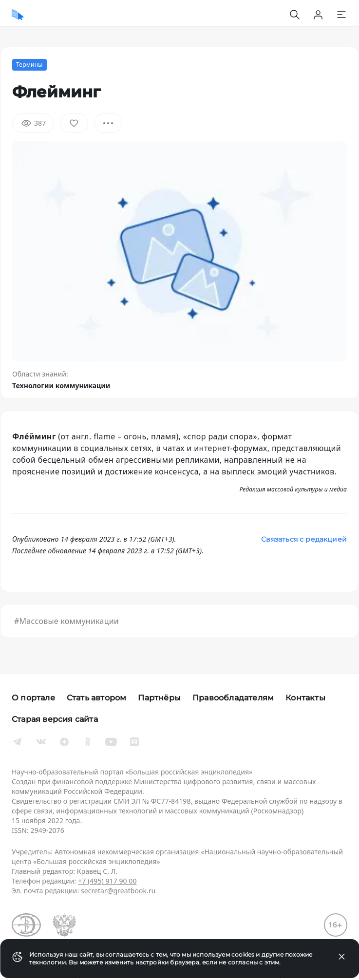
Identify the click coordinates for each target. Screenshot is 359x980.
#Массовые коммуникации (66, 621)
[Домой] (18, 15)
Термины (29, 65)
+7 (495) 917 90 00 (107, 881)
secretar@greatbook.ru (118, 891)
